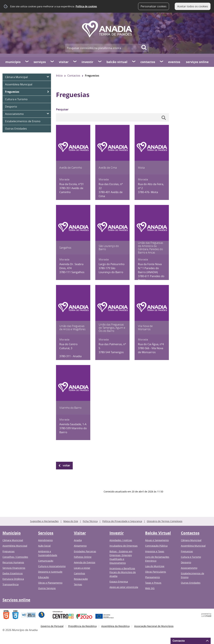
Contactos (148, 62)
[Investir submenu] (100, 62)
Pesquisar (62, 109)
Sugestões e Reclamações (44, 521)
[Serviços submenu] (52, 62)
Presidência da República (82, 626)
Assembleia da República (115, 626)
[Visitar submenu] (75, 62)
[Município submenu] (27, 62)
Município (13, 62)
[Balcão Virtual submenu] (134, 62)
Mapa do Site (71, 521)
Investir (87, 62)
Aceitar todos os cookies (193, 6)
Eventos (174, 62)
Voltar (66, 465)
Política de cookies (86, 6)
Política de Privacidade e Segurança (122, 521)
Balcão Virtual (117, 62)
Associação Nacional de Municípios (154, 626)
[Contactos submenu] (162, 62)
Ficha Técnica (90, 521)
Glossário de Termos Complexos (165, 521)
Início (59, 76)
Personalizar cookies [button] (154, 6)
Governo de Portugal (52, 626)
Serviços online (197, 62)
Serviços (40, 62)
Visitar (64, 62)
